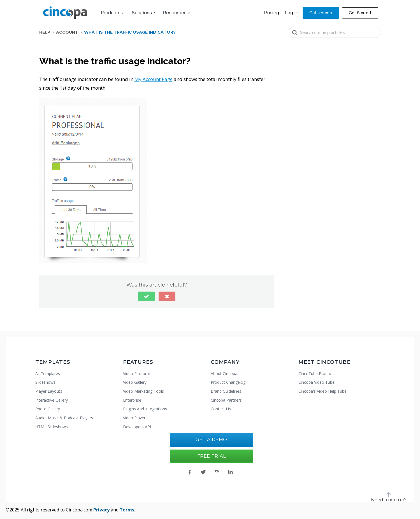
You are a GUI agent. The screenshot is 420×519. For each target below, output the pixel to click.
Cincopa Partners (226, 400)
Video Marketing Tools (143, 391)
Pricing (272, 13)
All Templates (48, 373)
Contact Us (221, 409)
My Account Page (154, 79)
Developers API (137, 427)
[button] (146, 296)
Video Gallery (135, 382)
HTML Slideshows (52, 427)
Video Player (134, 418)
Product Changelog (228, 382)
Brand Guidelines (226, 391)
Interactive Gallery (52, 400)
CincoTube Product (316, 373)
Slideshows (45, 382)
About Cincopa (224, 373)
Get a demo (321, 13)
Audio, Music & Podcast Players (64, 418)
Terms (127, 510)
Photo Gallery (48, 409)
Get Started (360, 13)
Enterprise (132, 400)
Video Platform (137, 373)
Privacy (101, 510)
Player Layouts (49, 391)
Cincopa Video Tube (316, 382)
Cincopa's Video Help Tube (322, 391)
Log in (292, 13)
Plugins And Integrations (145, 409)
